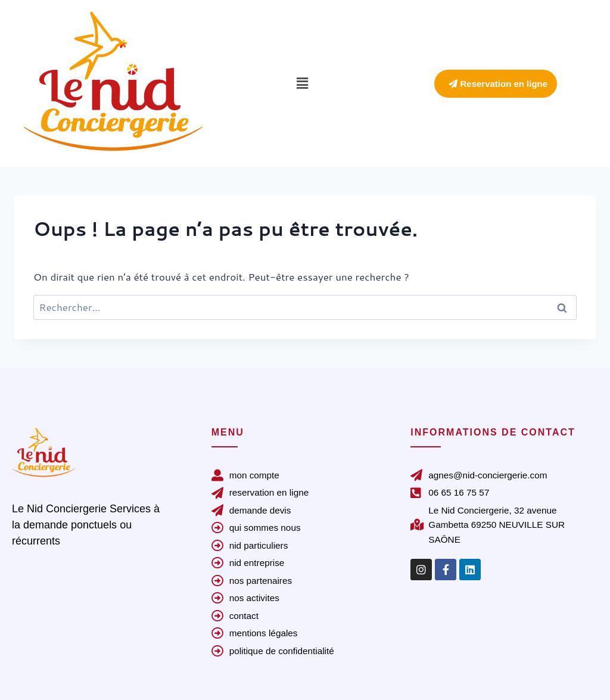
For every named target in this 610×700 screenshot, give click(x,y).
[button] (302, 83)
